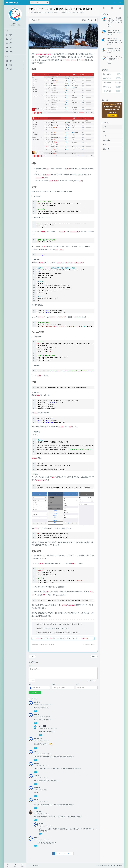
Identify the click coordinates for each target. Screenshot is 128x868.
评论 (30, 666)
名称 (30, 684)
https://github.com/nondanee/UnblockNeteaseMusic (56, 191)
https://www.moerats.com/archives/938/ (56, 628)
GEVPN (41, 823)
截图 (105, 127)
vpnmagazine (38, 738)
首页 (32, 20)
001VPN (36, 838)
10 (68, 854)
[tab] (104, 8)
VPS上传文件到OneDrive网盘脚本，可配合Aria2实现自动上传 (115, 41)
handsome (119, 865)
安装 (105, 136)
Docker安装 (107, 140)
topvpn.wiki (38, 811)
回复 (35, 711)
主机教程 (81, 13)
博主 (44, 726)
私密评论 (90, 681)
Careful (36, 751)
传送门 (55, 595)
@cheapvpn (43, 732)
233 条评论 (64, 13)
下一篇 (94, 657)
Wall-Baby (37, 787)
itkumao (36, 775)
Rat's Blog (63, 624)
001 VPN (36, 763)
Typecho (106, 865)
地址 (77, 684)
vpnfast (36, 799)
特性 (105, 131)
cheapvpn (37, 714)
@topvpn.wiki (43, 829)
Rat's (32, 13)
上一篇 (32, 657)
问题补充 (106, 149)
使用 (105, 145)
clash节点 (37, 702)
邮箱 (54, 684)
